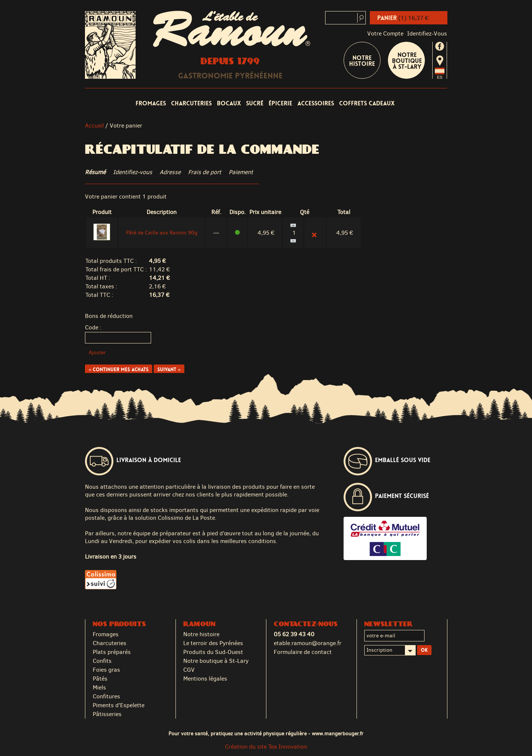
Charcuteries (191, 103)
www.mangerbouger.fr (338, 733)
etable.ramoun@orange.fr (308, 643)
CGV (189, 670)
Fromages (151, 103)
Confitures (106, 696)
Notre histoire (201, 634)
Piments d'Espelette (119, 705)
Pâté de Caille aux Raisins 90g (162, 233)
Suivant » (169, 369)
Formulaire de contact (303, 652)
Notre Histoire (362, 61)
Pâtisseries (107, 714)
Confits (102, 661)
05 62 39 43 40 (294, 634)
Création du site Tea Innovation (266, 747)
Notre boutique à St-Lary (407, 61)
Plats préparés (112, 652)
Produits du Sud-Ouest (213, 652)
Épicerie (280, 103)
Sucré (255, 103)
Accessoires (316, 103)
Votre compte (385, 33)
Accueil (94, 126)
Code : (93, 327)
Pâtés (100, 679)
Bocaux (229, 103)
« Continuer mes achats (119, 369)
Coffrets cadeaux (367, 103)
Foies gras (106, 670)
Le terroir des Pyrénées (213, 643)
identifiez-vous (427, 33)
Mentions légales (205, 679)
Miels (99, 687)
